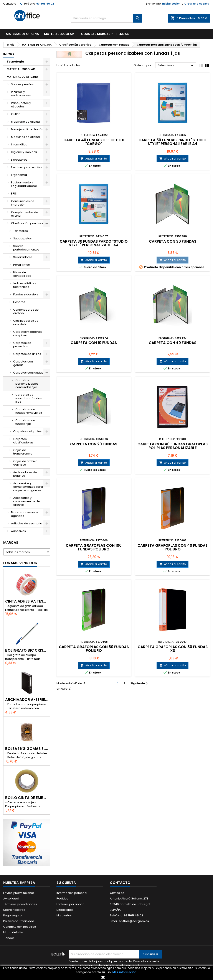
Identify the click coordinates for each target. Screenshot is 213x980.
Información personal (72, 893)
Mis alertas (64, 915)
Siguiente (140, 683)
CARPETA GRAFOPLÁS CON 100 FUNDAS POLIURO (94, 547)
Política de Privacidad (19, 921)
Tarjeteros (21, 231)
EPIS (14, 194)
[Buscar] (106, 18)
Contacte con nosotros (20, 927)
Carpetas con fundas (28, 373)
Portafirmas (21, 265)
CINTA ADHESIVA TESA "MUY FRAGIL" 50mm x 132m (27, 601)
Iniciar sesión (171, 4)
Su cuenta (66, 883)
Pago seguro (12, 915)
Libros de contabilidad (22, 274)
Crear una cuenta (197, 4)
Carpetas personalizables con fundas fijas (27, 384)
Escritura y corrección (26, 167)
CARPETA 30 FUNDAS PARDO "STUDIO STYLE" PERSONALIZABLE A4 (94, 243)
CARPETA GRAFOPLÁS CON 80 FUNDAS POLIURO (94, 649)
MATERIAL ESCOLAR (59, 34)
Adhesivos (18, 531)
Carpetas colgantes (27, 431)
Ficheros (19, 302)
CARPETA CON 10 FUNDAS (94, 343)
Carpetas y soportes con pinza (28, 334)
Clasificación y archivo (27, 223)
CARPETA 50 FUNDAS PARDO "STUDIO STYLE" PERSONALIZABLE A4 (173, 142)
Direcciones (65, 910)
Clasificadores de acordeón (26, 322)
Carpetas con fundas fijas (25, 422)
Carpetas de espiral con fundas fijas (29, 398)
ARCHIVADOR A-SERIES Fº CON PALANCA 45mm (27, 700)
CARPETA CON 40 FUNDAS (173, 343)
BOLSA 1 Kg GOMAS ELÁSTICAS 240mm (27, 749)
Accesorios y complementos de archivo (26, 501)
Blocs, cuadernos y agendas (24, 514)
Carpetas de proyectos (22, 345)
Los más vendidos (20, 563)
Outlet (15, 114)
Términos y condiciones (20, 904)
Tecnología (15, 62)
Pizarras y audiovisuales (21, 94)
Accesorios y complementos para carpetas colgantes (28, 487)
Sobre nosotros (14, 910)
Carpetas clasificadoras (23, 441)
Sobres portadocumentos (26, 248)
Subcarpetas (22, 238)
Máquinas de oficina (25, 137)
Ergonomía (19, 175)
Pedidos (62, 898)
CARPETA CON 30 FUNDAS (173, 241)
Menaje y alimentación (27, 129)
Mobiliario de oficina (25, 122)
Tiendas (9, 938)
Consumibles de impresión (23, 203)
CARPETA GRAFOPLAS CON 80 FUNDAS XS (173, 649)
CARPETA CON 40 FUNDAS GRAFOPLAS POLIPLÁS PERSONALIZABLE (173, 446)
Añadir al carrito (94, 159)
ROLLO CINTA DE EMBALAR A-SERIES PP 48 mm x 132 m (27, 798)
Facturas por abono (70, 904)
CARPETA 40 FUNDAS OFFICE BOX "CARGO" (94, 142)
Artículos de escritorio (27, 523)
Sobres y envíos (22, 84)
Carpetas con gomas (23, 363)
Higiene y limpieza (24, 152)
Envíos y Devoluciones (19, 893)
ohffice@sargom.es (134, 921)
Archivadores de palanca (25, 474)
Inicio (9, 54)
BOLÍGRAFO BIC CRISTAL (27, 650)
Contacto (10, 4)
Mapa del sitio (13, 932)
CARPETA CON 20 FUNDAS (94, 444)
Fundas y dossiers (26, 294)
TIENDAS (122, 34)
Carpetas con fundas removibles (29, 411)
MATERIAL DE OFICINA (22, 34)
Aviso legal (11, 898)
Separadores (23, 257)
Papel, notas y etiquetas (21, 105)
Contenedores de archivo (26, 311)
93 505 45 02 (45, 4)
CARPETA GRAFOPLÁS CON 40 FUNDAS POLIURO (173, 547)
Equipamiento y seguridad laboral (24, 184)
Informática (19, 144)
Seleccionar (176, 66)
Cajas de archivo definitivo (25, 463)
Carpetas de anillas (27, 354)
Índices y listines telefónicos (25, 285)
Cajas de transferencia (23, 452)
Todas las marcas (95, 34)
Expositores (19, 160)
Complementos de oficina (25, 214)
